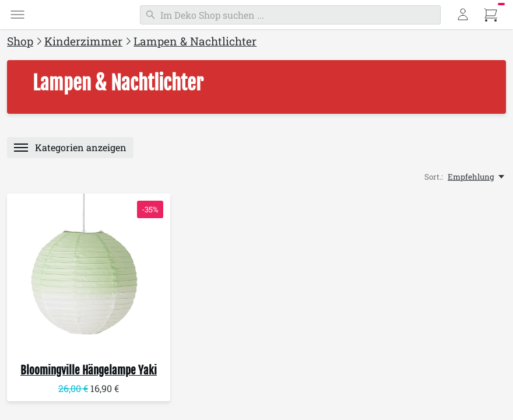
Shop (20, 41)
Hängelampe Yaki (89, 370)
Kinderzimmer (83, 41)
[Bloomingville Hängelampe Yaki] (89, 275)
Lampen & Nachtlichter (195, 41)
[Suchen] (290, 15)
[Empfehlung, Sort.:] (477, 177)
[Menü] (17, 15)
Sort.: (434, 177)
